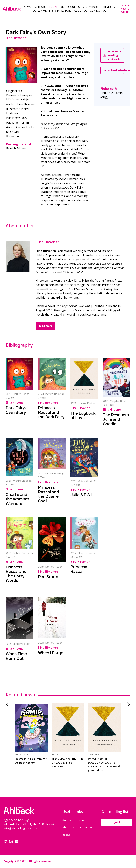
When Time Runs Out (16, 656)
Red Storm (48, 577)
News (27, 7)
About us (81, 11)
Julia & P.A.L (82, 495)
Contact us (85, 827)
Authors (40, 7)
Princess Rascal (79, 569)
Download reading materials (112, 55)
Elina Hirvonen (48, 242)
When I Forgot (52, 653)
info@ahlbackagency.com (20, 828)
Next (127, 704)
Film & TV (109, 7)
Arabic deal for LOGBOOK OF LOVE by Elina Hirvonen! (67, 763)
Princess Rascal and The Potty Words (16, 574)
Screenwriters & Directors (52, 11)
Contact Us (98, 11)
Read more (45, 326)
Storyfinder (91, 7)
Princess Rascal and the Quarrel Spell (49, 494)
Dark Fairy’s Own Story (17, 410)
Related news (20, 695)
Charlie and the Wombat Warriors (17, 499)
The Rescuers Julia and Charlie (116, 419)
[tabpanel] (32, 739)
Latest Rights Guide (125, 9)
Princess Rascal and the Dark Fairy (51, 412)
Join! (117, 822)
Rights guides (70, 7)
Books (53, 7)
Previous (8, 704)
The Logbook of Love (83, 416)
